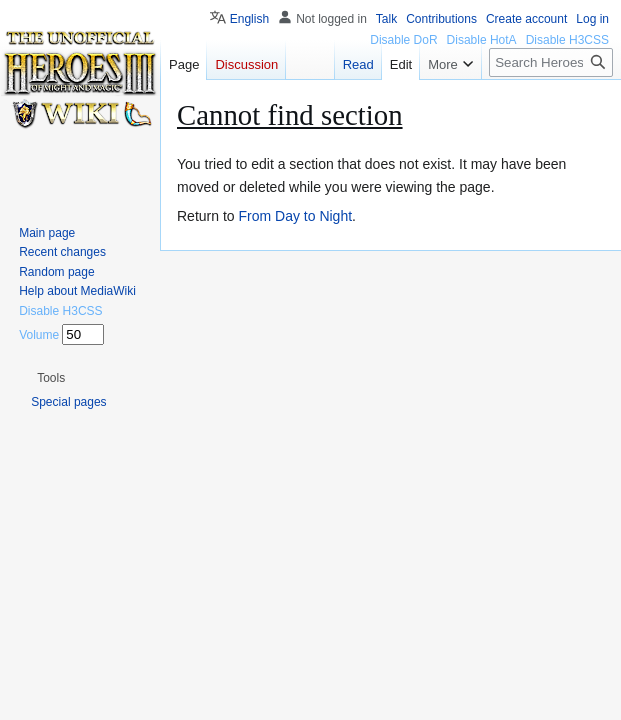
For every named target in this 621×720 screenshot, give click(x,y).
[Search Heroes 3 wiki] (551, 62)
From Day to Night (295, 216)
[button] (51, 378)
